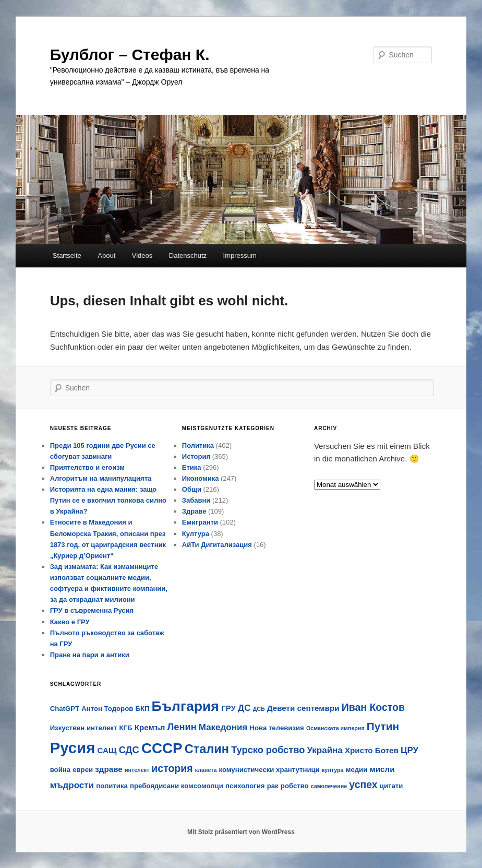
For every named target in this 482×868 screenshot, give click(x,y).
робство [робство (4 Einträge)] (295, 786)
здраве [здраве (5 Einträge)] (109, 769)
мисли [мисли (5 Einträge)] (382, 769)
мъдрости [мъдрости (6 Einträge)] (72, 785)
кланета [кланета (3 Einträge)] (206, 770)
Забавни (196, 500)
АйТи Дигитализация (217, 545)
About (106, 255)
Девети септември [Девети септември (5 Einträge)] (303, 708)
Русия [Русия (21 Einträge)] (73, 748)
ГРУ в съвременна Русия (92, 610)
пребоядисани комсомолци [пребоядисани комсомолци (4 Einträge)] (177, 786)
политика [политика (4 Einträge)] (112, 786)
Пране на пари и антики (90, 655)
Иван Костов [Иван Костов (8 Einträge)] (373, 707)
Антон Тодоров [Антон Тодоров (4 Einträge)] (107, 709)
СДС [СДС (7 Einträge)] (129, 750)
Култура (196, 534)
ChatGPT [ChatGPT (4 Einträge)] (65, 709)
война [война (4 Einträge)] (60, 770)
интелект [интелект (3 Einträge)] (137, 770)
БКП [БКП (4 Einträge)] (142, 709)
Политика (198, 445)
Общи (192, 489)
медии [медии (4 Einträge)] (357, 770)
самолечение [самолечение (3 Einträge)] (329, 786)
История (196, 456)
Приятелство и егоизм (87, 467)
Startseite (67, 255)
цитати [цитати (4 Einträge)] (391, 786)
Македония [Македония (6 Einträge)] (223, 727)
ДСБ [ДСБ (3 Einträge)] (259, 709)
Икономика (201, 478)
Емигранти (200, 522)
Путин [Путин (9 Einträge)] (383, 726)
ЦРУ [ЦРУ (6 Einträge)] (409, 750)
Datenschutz (188, 255)
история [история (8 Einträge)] (172, 768)
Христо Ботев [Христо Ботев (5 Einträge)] (372, 750)
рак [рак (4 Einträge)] (273, 786)
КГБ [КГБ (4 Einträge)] (125, 728)
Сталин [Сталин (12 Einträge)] (207, 749)
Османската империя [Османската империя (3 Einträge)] (335, 728)
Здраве (194, 511)
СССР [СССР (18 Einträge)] (162, 748)
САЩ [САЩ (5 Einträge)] (107, 750)
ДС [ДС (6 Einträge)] (244, 708)
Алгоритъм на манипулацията (101, 478)
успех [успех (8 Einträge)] (363, 784)
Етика (192, 467)
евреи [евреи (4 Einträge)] (83, 770)
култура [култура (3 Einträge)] (333, 770)
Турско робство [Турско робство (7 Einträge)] (268, 750)
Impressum (240, 255)
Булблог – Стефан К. (130, 55)
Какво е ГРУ (70, 622)
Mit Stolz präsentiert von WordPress (241, 832)
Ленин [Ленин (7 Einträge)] (182, 727)
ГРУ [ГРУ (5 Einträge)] (228, 708)
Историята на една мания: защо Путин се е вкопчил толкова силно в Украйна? (108, 500)
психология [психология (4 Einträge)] (245, 786)
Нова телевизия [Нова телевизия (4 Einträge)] (276, 728)
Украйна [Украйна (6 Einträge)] (324, 750)
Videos (142, 255)
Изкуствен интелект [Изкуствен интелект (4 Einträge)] (84, 728)
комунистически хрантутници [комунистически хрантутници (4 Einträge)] (269, 770)
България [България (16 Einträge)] (185, 706)
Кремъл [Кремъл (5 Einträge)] (150, 727)
